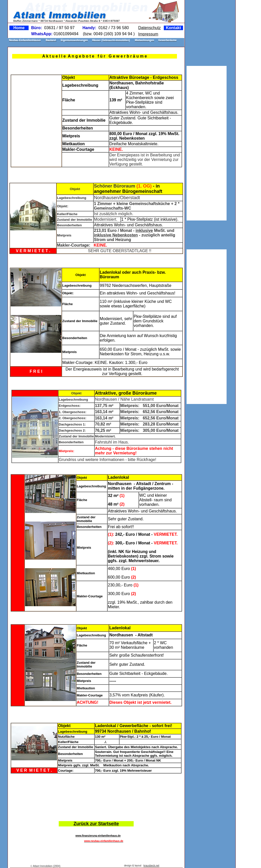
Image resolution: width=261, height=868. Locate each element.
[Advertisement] (95, 795)
